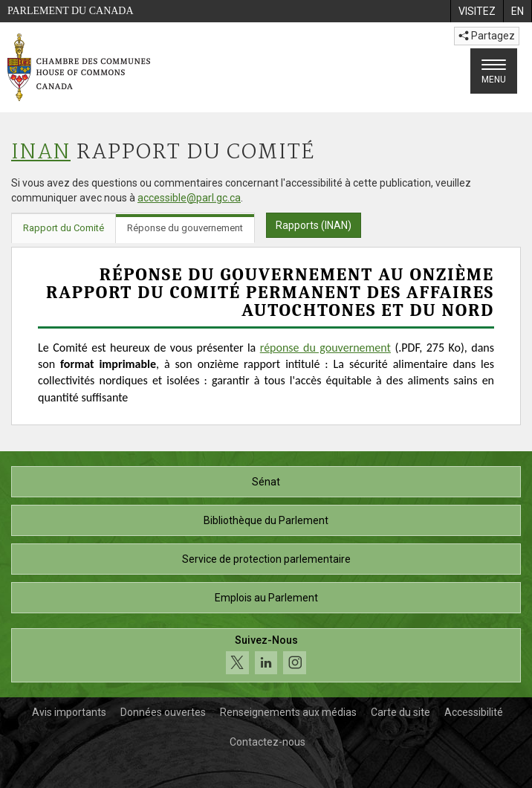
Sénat (266, 482)
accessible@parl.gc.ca (189, 198)
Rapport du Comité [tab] (64, 228)
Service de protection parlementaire (266, 559)
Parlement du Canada (71, 11)
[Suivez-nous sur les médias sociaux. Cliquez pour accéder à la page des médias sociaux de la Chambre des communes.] (266, 655)
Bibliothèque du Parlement (266, 520)
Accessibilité (474, 712)
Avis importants (69, 712)
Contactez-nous (267, 742)
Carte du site (400, 712)
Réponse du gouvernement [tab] (185, 228)
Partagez (487, 36)
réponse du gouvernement (325, 348)
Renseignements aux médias (288, 712)
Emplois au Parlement (266, 598)
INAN (41, 153)
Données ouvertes (163, 712)
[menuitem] (477, 11)
